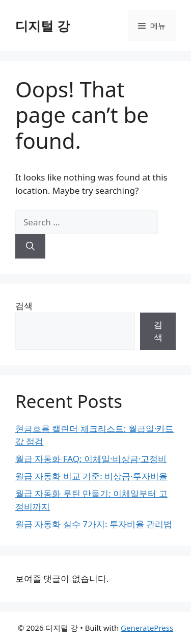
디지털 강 (43, 25)
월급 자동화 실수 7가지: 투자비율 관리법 (94, 523)
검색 (24, 306)
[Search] (30, 246)
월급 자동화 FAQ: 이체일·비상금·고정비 (91, 459)
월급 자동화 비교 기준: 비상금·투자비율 (91, 476)
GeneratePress (147, 628)
